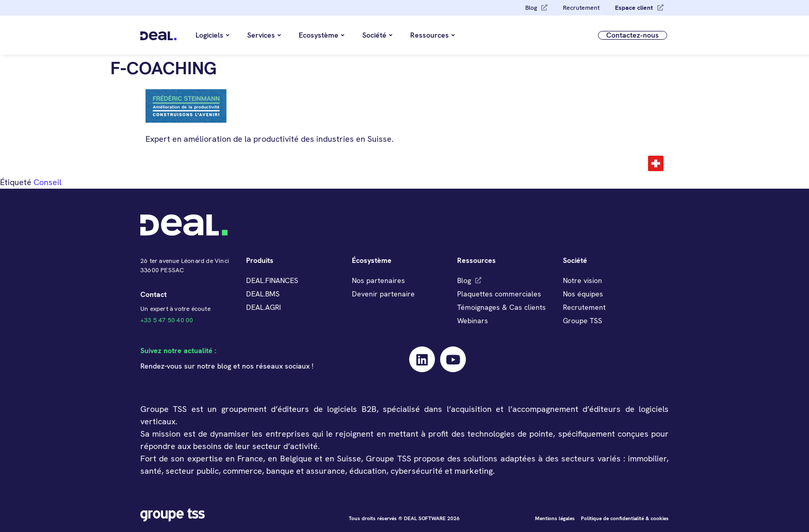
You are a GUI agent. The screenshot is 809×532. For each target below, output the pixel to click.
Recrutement (581, 8)
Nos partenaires (378, 280)
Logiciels (212, 35)
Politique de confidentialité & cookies (625, 518)
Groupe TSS (583, 321)
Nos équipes (583, 294)
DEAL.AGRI (263, 307)
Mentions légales (555, 518)
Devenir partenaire (383, 294)
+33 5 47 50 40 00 (167, 320)
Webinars (473, 321)
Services (264, 35)
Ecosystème (321, 35)
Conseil (47, 182)
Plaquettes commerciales (499, 294)
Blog (531, 8)
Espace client (634, 8)
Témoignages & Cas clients (501, 307)
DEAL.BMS (263, 294)
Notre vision (583, 280)
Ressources (432, 35)
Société (377, 35)
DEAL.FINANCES (272, 280)
